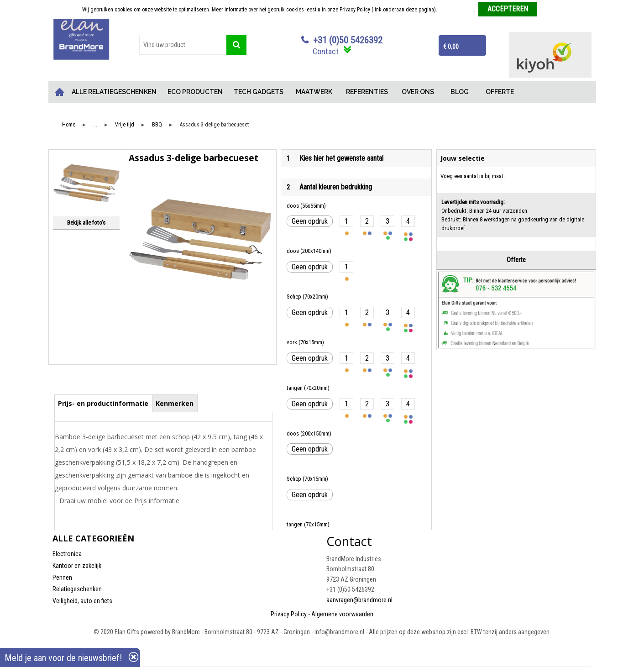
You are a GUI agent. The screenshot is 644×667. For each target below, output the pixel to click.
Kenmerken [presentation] (175, 403)
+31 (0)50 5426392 (348, 40)
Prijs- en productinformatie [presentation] (103, 403)
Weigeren (551, 10)
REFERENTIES (367, 92)
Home (59, 92)
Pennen (62, 578)
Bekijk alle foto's (86, 223)
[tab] (103, 403)
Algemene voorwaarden (342, 614)
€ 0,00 (451, 47)
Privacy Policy (289, 614)
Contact (326, 51)
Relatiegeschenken (77, 589)
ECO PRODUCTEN (195, 92)
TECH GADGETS (259, 92)
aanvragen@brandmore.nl (359, 600)
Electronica (67, 554)
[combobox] (183, 45)
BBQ (157, 125)
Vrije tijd (125, 125)
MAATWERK (314, 92)
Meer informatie (456, 10)
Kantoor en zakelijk (77, 566)
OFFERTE (500, 92)
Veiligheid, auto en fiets (82, 601)
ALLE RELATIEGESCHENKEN (114, 92)
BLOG (460, 92)
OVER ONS (418, 92)
